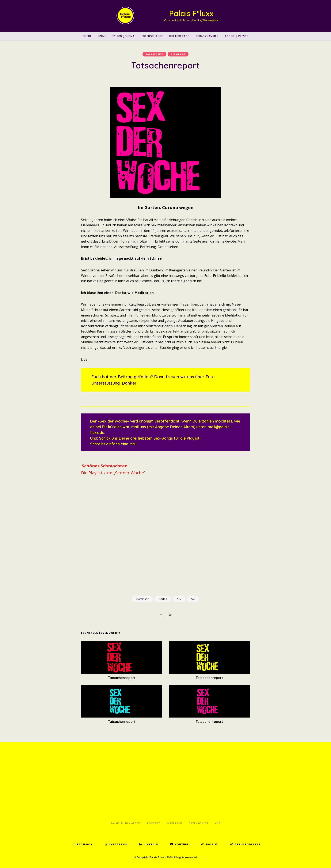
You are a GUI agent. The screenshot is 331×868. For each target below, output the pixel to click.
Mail (133, 444)
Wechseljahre (153, 36)
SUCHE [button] (87, 36)
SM (193, 599)
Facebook (85, 844)
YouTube (182, 844)
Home (102, 36)
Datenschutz (199, 823)
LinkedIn (151, 844)
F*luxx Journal (124, 36)
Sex (179, 599)
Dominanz (142, 599)
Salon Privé (154, 54)
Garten (163, 599)
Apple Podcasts (247, 844)
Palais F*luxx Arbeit (126, 823)
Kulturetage (179, 36)
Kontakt (154, 823)
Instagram (118, 844)
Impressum (174, 823)
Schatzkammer (207, 36)
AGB (218, 823)
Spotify (212, 844)
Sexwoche (178, 54)
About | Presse (237, 36)
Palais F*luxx (191, 13)
